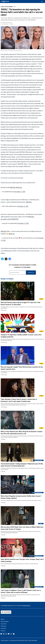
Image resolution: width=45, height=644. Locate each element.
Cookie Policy (3, 626)
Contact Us (3, 631)
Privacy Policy (4, 624)
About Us (3, 619)
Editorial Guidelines (5, 622)
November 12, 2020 (20, 192)
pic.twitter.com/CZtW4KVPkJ (10, 219)
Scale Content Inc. (27, 606)
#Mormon (19, 187)
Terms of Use (3, 628)
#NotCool (11, 234)
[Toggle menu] (43, 2)
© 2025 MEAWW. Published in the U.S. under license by (12, 606)
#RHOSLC (13, 187)
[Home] (5, 1)
